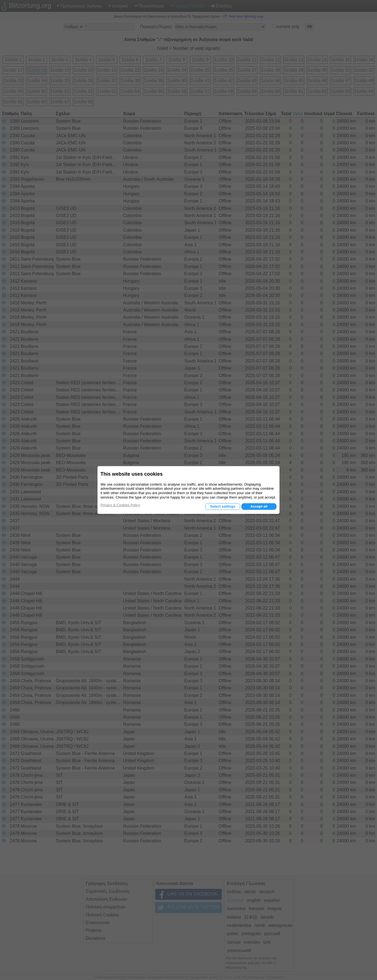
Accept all (259, 506)
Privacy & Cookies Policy (120, 505)
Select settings (223, 506)
